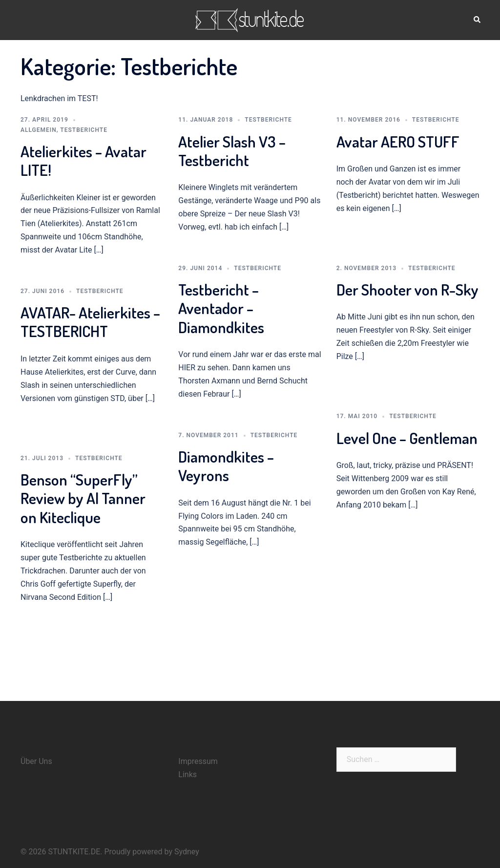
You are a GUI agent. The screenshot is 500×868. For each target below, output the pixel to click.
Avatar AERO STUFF (398, 141)
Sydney (187, 852)
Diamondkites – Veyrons (226, 466)
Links (187, 774)
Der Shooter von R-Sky (407, 289)
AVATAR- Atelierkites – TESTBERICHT (90, 322)
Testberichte (84, 130)
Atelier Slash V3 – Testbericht (232, 151)
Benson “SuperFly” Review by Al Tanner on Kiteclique (83, 498)
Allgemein (39, 130)
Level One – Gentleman (407, 438)
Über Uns (36, 761)
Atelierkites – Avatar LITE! (83, 160)
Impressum (198, 761)
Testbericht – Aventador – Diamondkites (221, 308)
